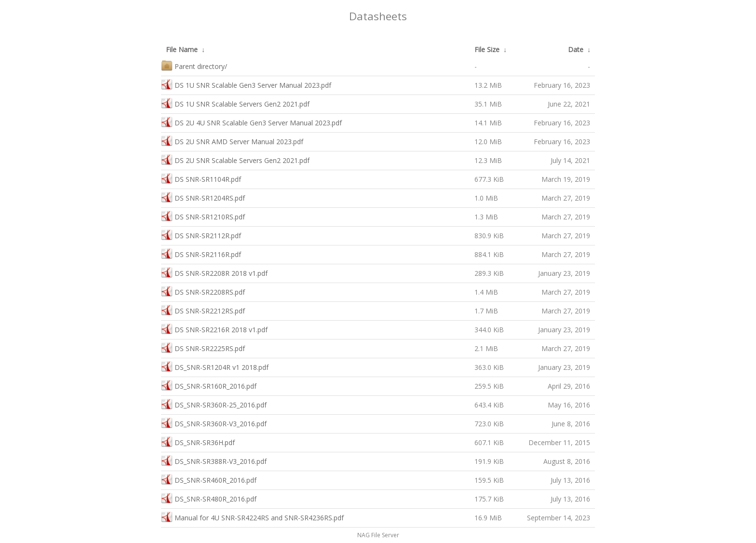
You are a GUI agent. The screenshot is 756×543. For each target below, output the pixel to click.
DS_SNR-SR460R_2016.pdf (209, 479)
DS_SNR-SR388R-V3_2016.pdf (214, 460)
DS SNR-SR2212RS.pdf (203, 310)
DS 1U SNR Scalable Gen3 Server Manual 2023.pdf (246, 84)
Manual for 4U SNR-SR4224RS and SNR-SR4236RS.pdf (252, 517)
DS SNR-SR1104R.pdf (201, 178)
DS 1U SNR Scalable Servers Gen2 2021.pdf (235, 103)
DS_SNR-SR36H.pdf (198, 441)
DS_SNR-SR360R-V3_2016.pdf (214, 423)
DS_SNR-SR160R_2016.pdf (209, 385)
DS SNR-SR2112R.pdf (201, 235)
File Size (487, 49)
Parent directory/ (194, 65)
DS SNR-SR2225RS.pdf (203, 347)
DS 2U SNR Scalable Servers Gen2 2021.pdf (235, 159)
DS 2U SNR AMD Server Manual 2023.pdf (232, 141)
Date (576, 49)
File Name (182, 49)
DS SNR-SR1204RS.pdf (203, 197)
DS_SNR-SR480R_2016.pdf (209, 498)
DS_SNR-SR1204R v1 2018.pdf (215, 366)
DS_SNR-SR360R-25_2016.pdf (214, 404)
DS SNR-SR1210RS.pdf (203, 216)
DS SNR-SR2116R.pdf (201, 253)
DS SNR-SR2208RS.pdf (203, 291)
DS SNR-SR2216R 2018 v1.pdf (214, 329)
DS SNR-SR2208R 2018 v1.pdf (214, 272)
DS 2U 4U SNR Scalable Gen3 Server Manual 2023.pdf (251, 122)
